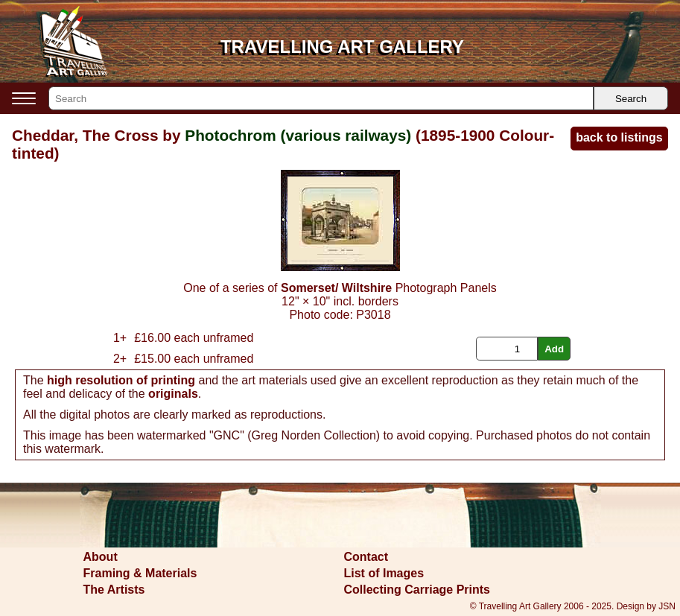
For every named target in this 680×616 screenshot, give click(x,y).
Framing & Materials (140, 573)
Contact (366, 557)
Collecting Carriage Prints (417, 590)
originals (173, 394)
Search (631, 99)
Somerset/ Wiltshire (336, 288)
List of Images (384, 573)
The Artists (114, 590)
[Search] (321, 98)
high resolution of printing (121, 380)
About (101, 557)
